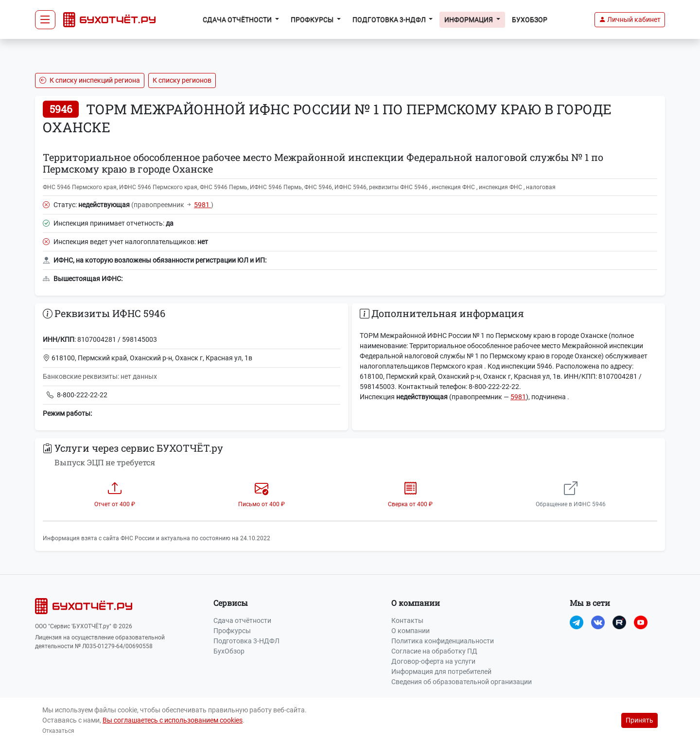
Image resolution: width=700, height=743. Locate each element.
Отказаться (58, 731)
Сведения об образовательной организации (462, 682)
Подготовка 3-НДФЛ (246, 641)
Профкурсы (232, 631)
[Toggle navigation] (45, 20)
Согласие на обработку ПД (434, 651)
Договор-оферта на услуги (433, 661)
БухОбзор (530, 19)
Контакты (407, 620)
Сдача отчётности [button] (238, 19)
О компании (411, 631)
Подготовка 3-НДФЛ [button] (390, 19)
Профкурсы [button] (313, 19)
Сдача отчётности (242, 620)
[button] (630, 20)
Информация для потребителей (441, 672)
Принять (639, 720)
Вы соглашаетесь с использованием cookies (173, 720)
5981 (202, 205)
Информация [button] (469, 19)
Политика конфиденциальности (443, 641)
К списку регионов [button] (182, 80)
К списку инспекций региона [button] (90, 80)
